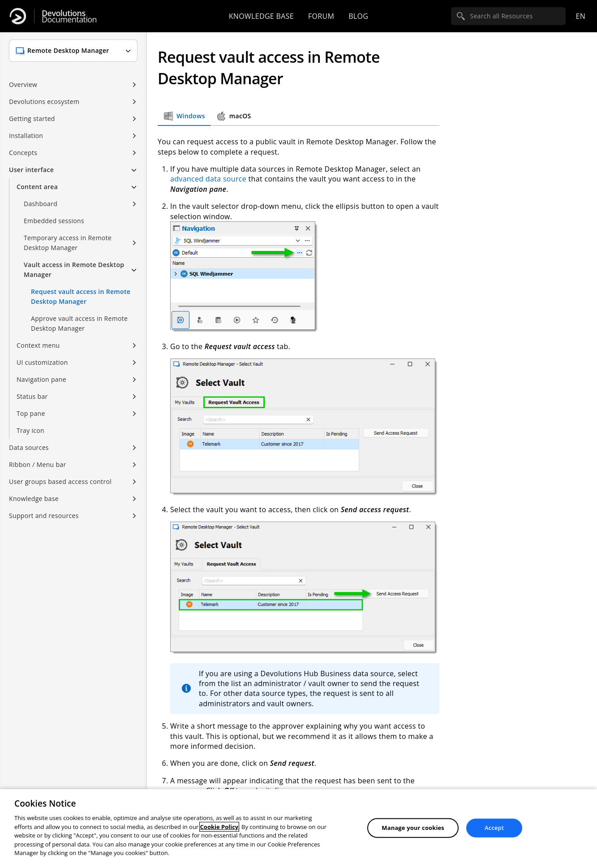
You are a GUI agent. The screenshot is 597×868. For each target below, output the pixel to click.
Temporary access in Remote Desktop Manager (68, 243)
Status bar (32, 396)
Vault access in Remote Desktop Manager (74, 270)
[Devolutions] (18, 16)
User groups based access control (60, 482)
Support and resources (44, 516)
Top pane (31, 413)
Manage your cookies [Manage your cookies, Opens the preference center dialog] (413, 828)
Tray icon (30, 430)
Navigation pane (41, 379)
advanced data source (208, 179)
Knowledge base (261, 16)
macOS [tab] (234, 116)
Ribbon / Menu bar (38, 464)
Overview (23, 84)
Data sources (29, 447)
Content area (37, 187)
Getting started (32, 119)
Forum (321, 16)
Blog (358, 16)
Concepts (23, 153)
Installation (26, 136)
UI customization (42, 362)
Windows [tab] (184, 116)
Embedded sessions (54, 221)
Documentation (69, 16)
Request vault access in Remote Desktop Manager (81, 296)
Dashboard (41, 204)
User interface (31, 170)
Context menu (38, 345)
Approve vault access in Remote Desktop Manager (79, 323)
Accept (494, 828)
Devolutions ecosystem (44, 101)
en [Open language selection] (580, 16)
